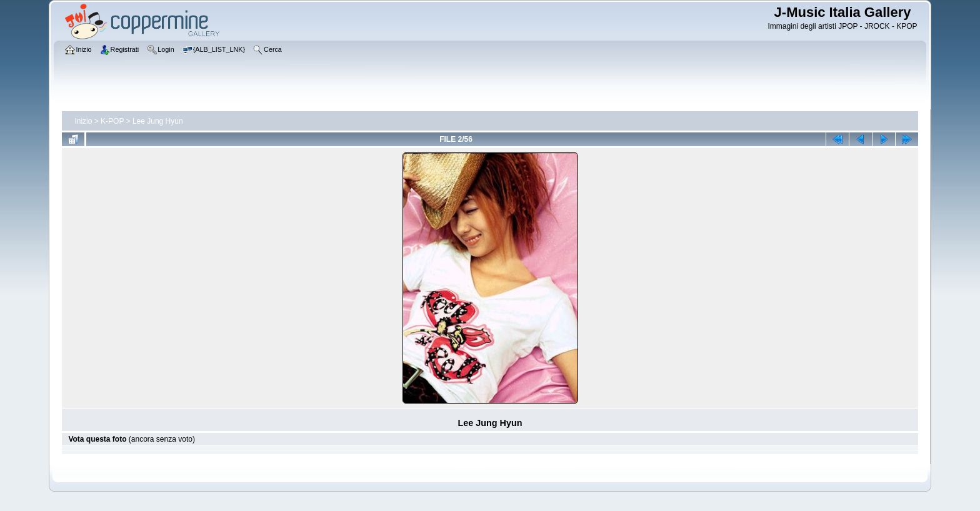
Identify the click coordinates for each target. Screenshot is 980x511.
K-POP (112, 121)
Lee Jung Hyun (158, 121)
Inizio (83, 121)
